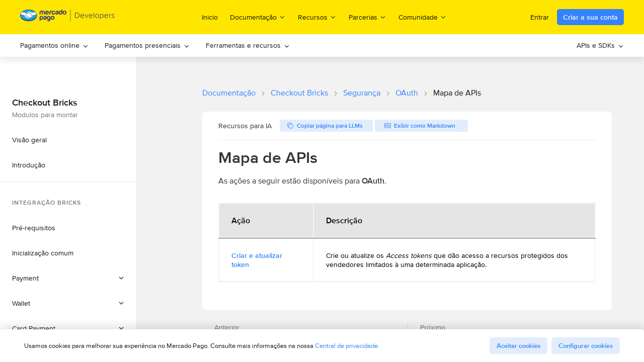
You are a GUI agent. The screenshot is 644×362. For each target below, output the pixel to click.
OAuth (407, 93)
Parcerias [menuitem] (368, 17)
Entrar (540, 17)
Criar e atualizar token (257, 260)
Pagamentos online (54, 45)
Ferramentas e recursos (248, 45)
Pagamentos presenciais (147, 45)
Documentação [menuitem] (258, 17)
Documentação (229, 93)
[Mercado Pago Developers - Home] (68, 17)
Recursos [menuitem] (317, 17)
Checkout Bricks (299, 93)
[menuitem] (54, 46)
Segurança (362, 93)
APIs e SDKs (600, 45)
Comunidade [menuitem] (423, 17)
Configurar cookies (586, 346)
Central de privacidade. (347, 346)
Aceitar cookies (518, 346)
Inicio (210, 17)
